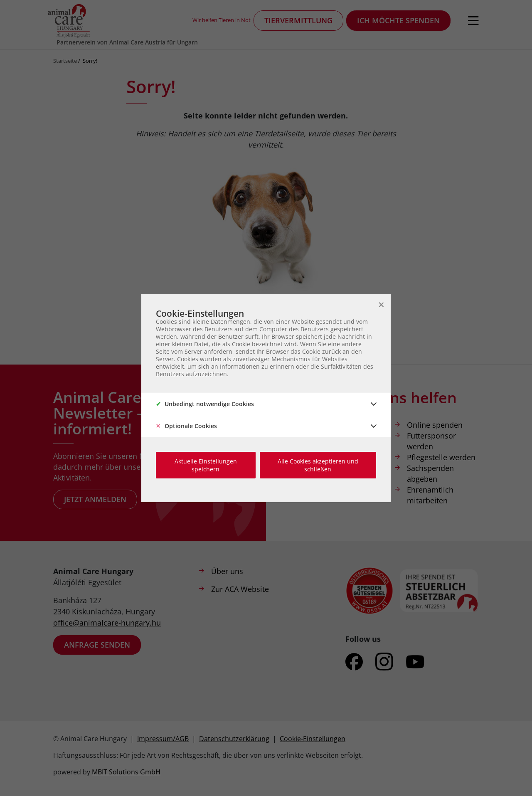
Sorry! (90, 61)
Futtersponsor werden (431, 441)
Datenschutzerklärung (234, 739)
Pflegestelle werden (441, 457)
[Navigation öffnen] (473, 21)
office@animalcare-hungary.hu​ (107, 623)
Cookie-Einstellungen (313, 739)
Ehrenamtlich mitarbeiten (430, 495)
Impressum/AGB (163, 739)
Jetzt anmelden (95, 499)
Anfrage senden (97, 645)
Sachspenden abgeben (430, 473)
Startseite (65, 61)
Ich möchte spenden (398, 20)
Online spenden (435, 425)
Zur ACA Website (240, 589)
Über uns (227, 571)
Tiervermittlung (298, 20)
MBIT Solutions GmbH (126, 772)
